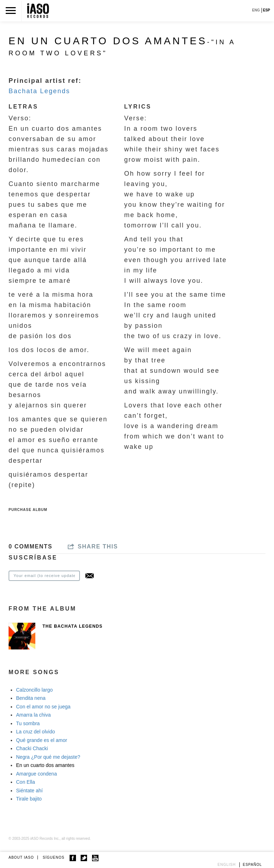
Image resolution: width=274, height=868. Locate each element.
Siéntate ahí (29, 791)
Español (253, 865)
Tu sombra (28, 723)
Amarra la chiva (33, 715)
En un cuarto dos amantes (45, 765)
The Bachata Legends (73, 626)
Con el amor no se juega (43, 707)
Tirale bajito (29, 799)
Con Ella (26, 782)
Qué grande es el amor (42, 740)
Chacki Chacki (32, 748)
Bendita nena (31, 698)
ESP (267, 10)
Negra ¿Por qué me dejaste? (48, 757)
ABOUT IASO (21, 857)
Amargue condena (36, 774)
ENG (256, 10)
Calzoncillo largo (34, 690)
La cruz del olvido (35, 732)
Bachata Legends (39, 91)
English (227, 865)
